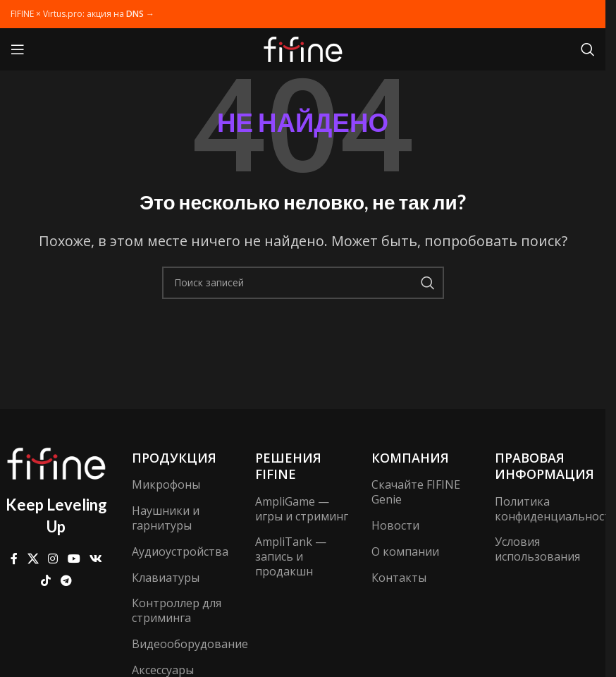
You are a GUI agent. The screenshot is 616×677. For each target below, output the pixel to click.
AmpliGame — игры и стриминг (302, 509)
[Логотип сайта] (303, 48)
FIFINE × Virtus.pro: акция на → (82, 14)
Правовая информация (544, 466)
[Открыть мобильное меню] (18, 49)
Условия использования (537, 549)
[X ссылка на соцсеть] (33, 559)
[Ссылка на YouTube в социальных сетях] (74, 559)
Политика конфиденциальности (549, 509)
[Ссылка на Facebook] (14, 559)
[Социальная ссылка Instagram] (53, 559)
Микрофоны (166, 484)
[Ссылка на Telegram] (66, 580)
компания (410, 458)
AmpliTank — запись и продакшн (291, 556)
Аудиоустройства (179, 551)
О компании (405, 551)
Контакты (399, 578)
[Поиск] (588, 49)
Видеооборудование (179, 644)
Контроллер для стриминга (177, 610)
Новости (395, 525)
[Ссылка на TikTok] (46, 580)
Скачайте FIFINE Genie (416, 492)
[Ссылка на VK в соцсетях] (96, 559)
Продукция (174, 458)
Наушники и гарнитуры (166, 518)
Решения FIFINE (288, 466)
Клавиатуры (166, 578)
